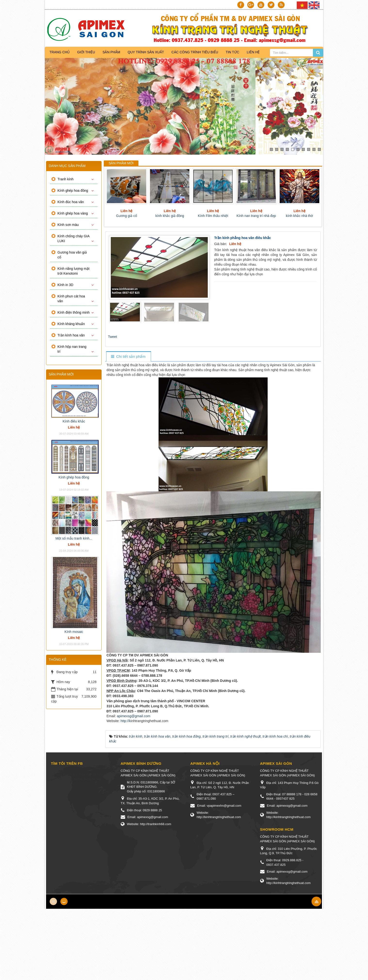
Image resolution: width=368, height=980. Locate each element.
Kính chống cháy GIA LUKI (74, 239)
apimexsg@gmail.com (134, 716)
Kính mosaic (74, 632)
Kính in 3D (65, 285)
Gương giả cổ (127, 216)
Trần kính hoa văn (71, 335)
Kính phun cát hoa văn (71, 299)
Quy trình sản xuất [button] (146, 52)
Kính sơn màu (68, 225)
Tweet (112, 337)
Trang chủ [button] (60, 52)
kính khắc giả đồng (170, 216)
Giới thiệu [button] (86, 52)
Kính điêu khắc (74, 421)
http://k (126, 721)
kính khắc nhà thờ (299, 216)
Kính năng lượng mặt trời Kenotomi (73, 271)
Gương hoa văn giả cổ (72, 255)
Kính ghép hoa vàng (73, 213)
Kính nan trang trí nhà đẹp (256, 216)
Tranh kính (65, 179)
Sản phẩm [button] (111, 52)
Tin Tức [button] (232, 52)
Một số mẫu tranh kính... (74, 538)
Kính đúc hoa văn (71, 202)
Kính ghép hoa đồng (73, 191)
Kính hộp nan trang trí (72, 349)
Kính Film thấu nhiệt (213, 216)
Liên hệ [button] (253, 52)
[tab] (128, 357)
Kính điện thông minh (74, 312)
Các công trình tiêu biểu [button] (195, 52)
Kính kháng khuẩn (71, 324)
